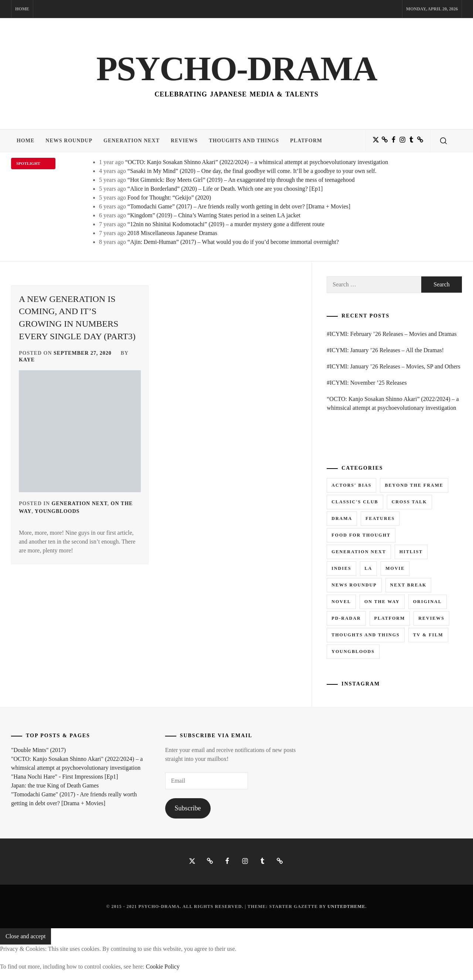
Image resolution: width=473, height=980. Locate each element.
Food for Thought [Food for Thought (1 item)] (361, 535)
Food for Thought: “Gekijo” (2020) (169, 198)
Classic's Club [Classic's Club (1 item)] (355, 502)
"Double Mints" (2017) (38, 750)
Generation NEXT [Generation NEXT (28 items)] (359, 552)
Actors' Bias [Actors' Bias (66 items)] (351, 485)
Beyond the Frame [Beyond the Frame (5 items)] (414, 485)
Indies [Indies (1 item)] (341, 568)
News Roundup (69, 141)
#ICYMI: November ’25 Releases (367, 383)
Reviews (184, 141)
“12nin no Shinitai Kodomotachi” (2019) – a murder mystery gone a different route (226, 224)
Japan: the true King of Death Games (55, 785)
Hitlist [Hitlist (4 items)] (411, 552)
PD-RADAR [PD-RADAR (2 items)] (346, 618)
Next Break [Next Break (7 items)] (409, 585)
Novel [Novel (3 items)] (341, 602)
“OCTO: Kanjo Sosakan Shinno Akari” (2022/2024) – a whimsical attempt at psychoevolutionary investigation (257, 162)
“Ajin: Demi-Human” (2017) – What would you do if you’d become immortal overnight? (233, 242)
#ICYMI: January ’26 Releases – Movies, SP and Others (394, 366)
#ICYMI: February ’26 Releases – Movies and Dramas (392, 334)
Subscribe (188, 808)
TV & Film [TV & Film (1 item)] (428, 635)
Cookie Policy (163, 967)
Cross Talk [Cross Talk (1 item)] (409, 502)
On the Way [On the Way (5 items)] (382, 602)
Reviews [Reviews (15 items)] (431, 618)
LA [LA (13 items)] (369, 568)
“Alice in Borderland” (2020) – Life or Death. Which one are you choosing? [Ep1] (225, 189)
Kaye (27, 360)
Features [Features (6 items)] (380, 518)
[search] (443, 141)
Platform (306, 141)
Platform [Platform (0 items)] (390, 618)
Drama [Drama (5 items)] (342, 518)
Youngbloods (57, 511)
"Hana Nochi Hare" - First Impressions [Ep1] (64, 777)
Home (22, 9)
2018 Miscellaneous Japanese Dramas (172, 233)
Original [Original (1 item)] (428, 602)
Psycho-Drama (236, 68)
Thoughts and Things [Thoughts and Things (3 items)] (365, 635)
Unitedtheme (346, 906)
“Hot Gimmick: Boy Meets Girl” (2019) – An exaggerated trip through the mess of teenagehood (241, 180)
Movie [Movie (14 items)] (395, 568)
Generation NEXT (132, 141)
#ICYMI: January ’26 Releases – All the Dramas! (385, 350)
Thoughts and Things (244, 141)
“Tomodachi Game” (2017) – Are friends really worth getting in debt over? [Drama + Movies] (239, 206)
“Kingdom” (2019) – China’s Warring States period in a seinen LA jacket (214, 215)
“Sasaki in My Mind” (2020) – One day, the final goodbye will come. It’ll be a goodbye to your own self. (252, 171)
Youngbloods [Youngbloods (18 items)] (353, 651)
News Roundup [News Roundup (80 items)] (354, 585)
